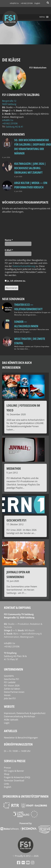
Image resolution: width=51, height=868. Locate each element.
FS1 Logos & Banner (14, 771)
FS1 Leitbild (10, 682)
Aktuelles (11, 731)
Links (7, 784)
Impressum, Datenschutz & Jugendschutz (25, 713)
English (37, 3)
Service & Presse (15, 761)
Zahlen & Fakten (12, 689)
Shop (7, 774)
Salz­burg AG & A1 (14, 127)
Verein (7, 695)
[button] (42, 17)
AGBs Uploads (11, 720)
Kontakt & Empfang (17, 608)
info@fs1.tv (14, 3)
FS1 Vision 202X (12, 686)
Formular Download (14, 781)
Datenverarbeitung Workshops (20, 716)
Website (9, 706)
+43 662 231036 (27, 3)
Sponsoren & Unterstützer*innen (26, 796)
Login (7, 723)
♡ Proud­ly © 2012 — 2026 (26, 856)
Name (9, 240)
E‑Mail (9, 250)
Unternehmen (14, 669)
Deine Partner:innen (14, 692)
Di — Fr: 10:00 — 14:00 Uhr (17, 751)
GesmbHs (9, 676)
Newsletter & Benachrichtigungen (21, 738)
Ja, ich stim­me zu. (15, 281)
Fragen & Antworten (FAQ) (17, 777)
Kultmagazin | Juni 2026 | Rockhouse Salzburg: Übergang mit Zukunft (30, 168)
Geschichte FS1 (12, 679)
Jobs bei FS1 (10, 698)
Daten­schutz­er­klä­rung (24, 266)
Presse (7, 768)
